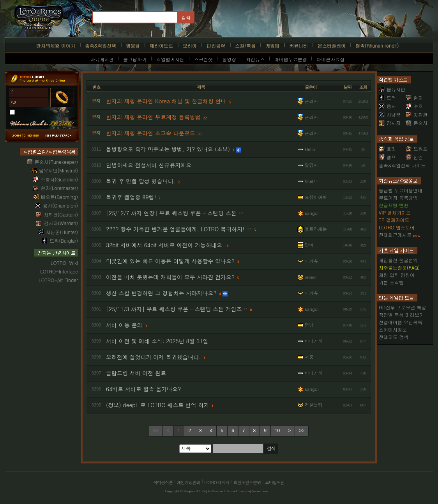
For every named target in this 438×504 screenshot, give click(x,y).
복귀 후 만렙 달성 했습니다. (141, 181)
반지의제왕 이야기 (56, 45)
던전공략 (216, 45)
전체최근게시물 (395, 235)
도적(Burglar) (64, 240)
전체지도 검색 (394, 337)
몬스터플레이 (332, 45)
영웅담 (133, 45)
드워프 (417, 148)
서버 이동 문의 (124, 325)
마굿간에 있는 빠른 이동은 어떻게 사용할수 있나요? (170, 261)
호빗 (387, 148)
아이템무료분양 (291, 59)
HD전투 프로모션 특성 (402, 307)
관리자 (311, 101)
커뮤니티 (298, 45)
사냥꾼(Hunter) (62, 232)
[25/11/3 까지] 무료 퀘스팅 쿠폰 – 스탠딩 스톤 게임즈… (177, 309)
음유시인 (392, 89)
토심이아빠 (316, 197)
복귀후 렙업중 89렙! (131, 197)
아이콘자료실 (330, 59)
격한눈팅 (314, 405)
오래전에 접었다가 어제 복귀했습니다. (153, 357)
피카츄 (311, 261)
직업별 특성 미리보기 (401, 315)
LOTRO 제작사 (217, 482)
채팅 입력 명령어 (397, 275)
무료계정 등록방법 (398, 198)
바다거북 (314, 341)
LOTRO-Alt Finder (58, 280)
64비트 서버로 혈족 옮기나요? (144, 389)
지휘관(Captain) (61, 214)
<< (156, 431)
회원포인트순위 (247, 482)
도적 (387, 98)
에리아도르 (161, 45)
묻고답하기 (135, 59)
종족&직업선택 (101, 45)
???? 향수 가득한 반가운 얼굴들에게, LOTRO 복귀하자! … (179, 229)
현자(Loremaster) (59, 188)
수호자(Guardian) (59, 179)
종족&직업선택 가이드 (402, 165)
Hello (310, 149)
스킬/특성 (245, 45)
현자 (414, 98)
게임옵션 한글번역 (398, 260)
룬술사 (417, 123)
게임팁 (272, 45)
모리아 (190, 45)
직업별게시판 (170, 59)
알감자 (311, 165)
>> (302, 431)
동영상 (229, 59)
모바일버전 (275, 482)
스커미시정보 (393, 329)
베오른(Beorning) (59, 197)
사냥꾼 (390, 114)
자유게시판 (102, 59)
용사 (387, 106)
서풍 (309, 357)
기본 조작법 (391, 282)
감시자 (390, 123)
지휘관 (417, 114)
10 (277, 431)
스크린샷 (203, 59)
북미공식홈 (163, 482)
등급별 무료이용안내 (401, 190)
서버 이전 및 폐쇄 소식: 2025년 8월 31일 (157, 341)
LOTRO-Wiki (64, 263)
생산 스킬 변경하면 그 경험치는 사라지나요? (161, 293)
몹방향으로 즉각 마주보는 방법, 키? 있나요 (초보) (168, 149)
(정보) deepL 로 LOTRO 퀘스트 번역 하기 (158, 405)
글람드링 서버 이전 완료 (136, 373)
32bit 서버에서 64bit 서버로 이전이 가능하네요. (165, 245)
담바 (309, 245)
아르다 (311, 181)
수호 (414, 106)
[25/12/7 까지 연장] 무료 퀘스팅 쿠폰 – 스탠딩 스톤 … (175, 213)
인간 (414, 157)
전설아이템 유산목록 (401, 322)
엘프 (387, 157)
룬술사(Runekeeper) (56, 162)
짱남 (309, 325)
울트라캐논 (316, 229)
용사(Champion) (60, 205)
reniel (310, 277)
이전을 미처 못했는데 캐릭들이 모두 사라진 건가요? (170, 277)
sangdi (312, 213)
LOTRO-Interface (59, 271)
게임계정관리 (189, 482)
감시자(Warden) (61, 223)
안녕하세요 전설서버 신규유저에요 (149, 165)
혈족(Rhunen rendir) (377, 45)
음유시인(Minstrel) (58, 170)
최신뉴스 (255, 59)
